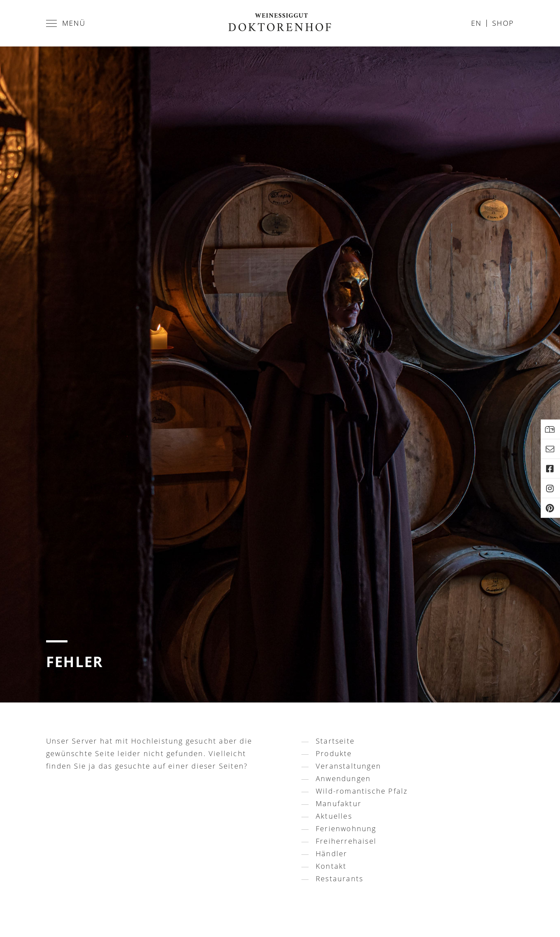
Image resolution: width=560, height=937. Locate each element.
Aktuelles (334, 816)
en (476, 23)
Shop (503, 23)
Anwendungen (343, 778)
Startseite (335, 741)
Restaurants (339, 879)
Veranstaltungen (348, 766)
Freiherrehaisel (346, 841)
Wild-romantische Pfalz (362, 791)
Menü (66, 23)
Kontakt (331, 866)
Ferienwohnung (346, 828)
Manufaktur (339, 803)
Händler (331, 854)
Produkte (334, 753)
